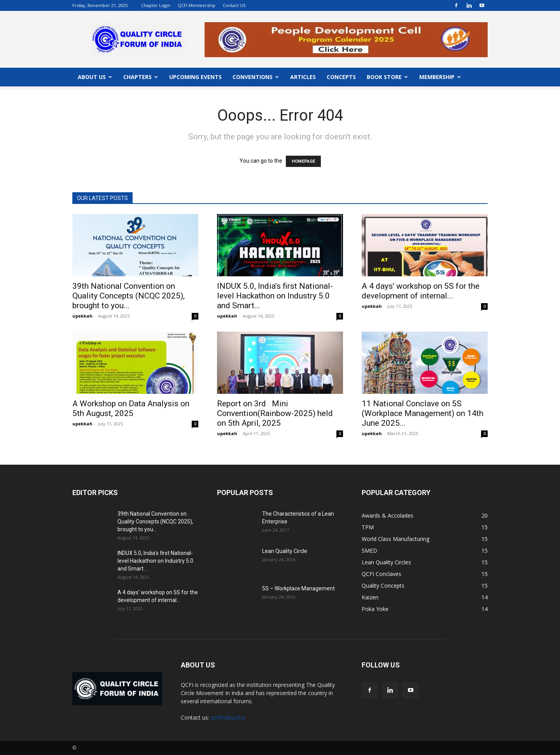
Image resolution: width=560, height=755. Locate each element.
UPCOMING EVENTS (195, 77)
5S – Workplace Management (298, 588)
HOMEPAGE (303, 161)
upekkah (82, 316)
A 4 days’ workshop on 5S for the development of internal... (421, 291)
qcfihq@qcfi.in (228, 717)
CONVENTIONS (256, 77)
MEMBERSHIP (440, 77)
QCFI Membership (197, 5)
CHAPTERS (141, 77)
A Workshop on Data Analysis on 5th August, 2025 (131, 408)
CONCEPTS (341, 77)
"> (346, 26)
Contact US (234, 5)
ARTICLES (303, 77)
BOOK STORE (387, 77)
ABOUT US (95, 77)
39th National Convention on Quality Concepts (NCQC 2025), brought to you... (129, 296)
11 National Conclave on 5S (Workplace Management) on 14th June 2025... (423, 413)
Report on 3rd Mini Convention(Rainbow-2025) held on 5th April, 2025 (275, 413)
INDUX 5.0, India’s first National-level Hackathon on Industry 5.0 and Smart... (275, 296)
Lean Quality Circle (285, 551)
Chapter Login (156, 5)
